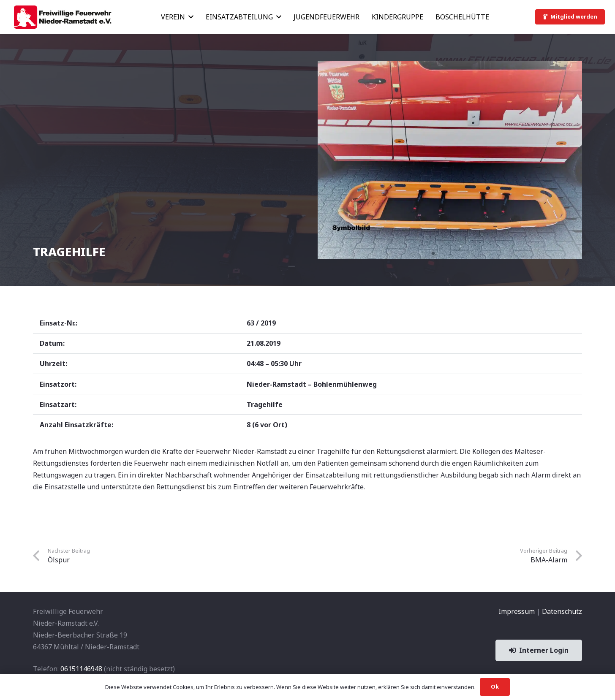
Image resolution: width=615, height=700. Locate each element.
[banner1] (63, 17)
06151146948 (81, 669)
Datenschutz (562, 611)
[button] (189, 17)
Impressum (517, 611)
